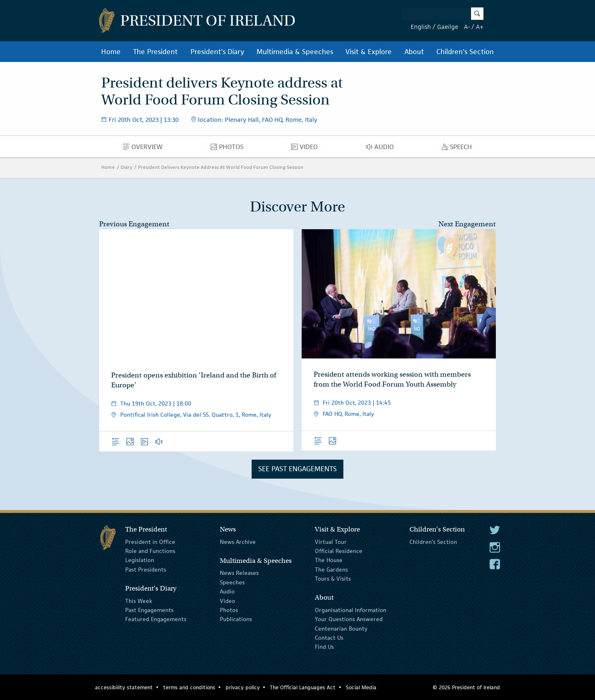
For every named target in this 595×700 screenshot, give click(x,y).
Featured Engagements (156, 619)
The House (329, 560)
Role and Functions (150, 551)
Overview (145, 149)
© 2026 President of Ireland (466, 687)
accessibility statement (124, 687)
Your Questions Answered (349, 619)
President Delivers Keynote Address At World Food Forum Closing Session (221, 167)
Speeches (232, 582)
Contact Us (329, 638)
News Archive (238, 541)
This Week (139, 600)
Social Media (361, 687)
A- (467, 27)
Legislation (140, 560)
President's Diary (217, 52)
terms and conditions (189, 687)
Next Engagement (467, 224)
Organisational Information (351, 610)
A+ (480, 27)
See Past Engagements (297, 469)
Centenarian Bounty (341, 629)
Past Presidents (146, 569)
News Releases (239, 573)
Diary (126, 167)
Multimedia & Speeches (295, 52)
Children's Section (465, 52)
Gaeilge (448, 27)
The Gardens (331, 569)
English (421, 27)
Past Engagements (149, 610)
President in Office (150, 541)
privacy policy (243, 687)
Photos (229, 149)
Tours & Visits (333, 579)
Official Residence (339, 551)
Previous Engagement (134, 224)
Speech (459, 149)
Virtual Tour (331, 541)
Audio (382, 149)
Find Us (324, 647)
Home (111, 52)
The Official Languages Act (303, 687)
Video (307, 149)
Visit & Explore (369, 52)
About (414, 52)
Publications (236, 619)
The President (155, 52)
